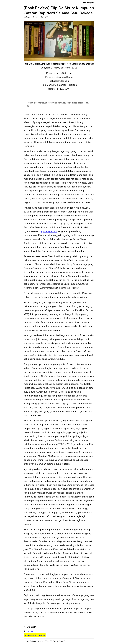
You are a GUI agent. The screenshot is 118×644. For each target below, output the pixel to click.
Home (26, 641)
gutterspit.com (49, 231)
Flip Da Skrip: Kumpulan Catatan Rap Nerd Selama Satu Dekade (59, 64)
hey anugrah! (89, 3)
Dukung (33, 641)
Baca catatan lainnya (35, 635)
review (29, 631)
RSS (47, 641)
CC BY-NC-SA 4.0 (57, 641)
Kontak (41, 641)
